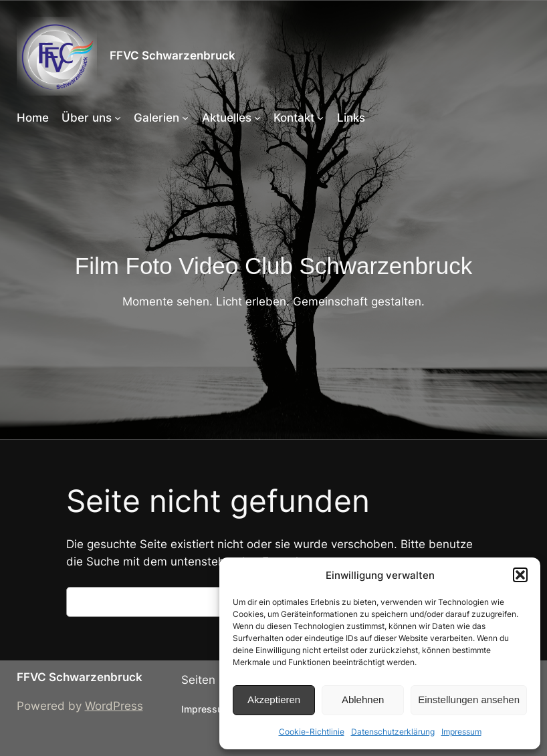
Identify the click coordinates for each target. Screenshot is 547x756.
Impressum (461, 732)
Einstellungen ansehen (469, 700)
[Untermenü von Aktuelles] (257, 118)
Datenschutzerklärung (393, 732)
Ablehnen (363, 700)
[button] (520, 575)
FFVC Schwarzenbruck (173, 55)
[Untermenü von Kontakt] (320, 118)
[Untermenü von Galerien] (185, 118)
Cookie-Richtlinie (312, 732)
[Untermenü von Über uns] (118, 118)
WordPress (114, 706)
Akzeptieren (274, 700)
